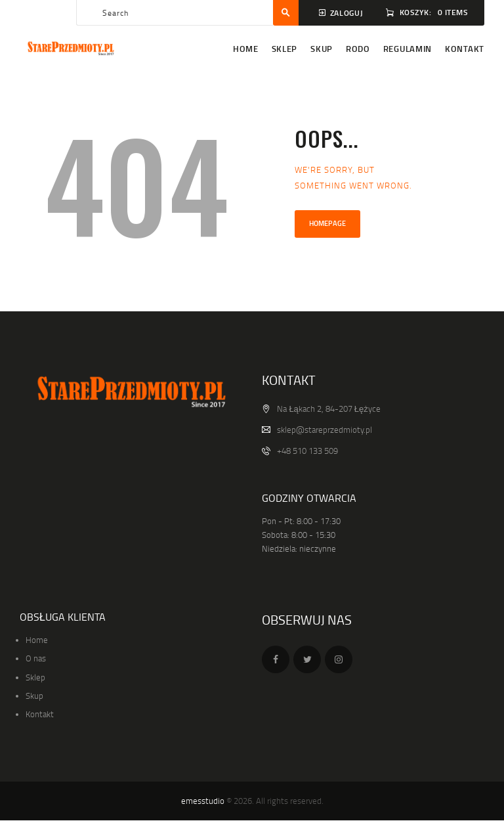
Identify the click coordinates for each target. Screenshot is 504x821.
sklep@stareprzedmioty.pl (325, 430)
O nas (36, 658)
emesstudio (203, 801)
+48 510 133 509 (307, 451)
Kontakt (40, 714)
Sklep (35, 677)
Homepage (327, 223)
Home (37, 640)
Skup (34, 696)
